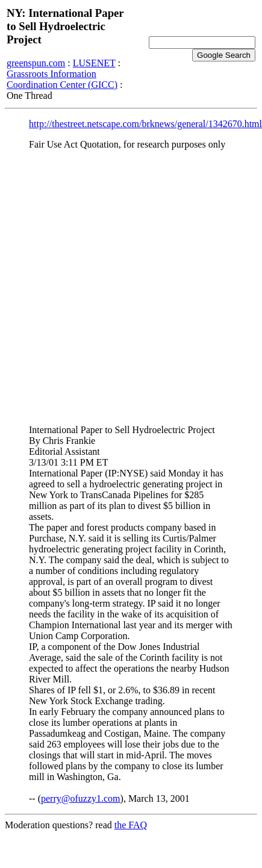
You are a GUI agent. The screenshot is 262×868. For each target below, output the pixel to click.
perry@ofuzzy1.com (81, 798)
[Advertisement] (122, 282)
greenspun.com (36, 63)
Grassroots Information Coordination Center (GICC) (62, 79)
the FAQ (131, 825)
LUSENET (94, 63)
